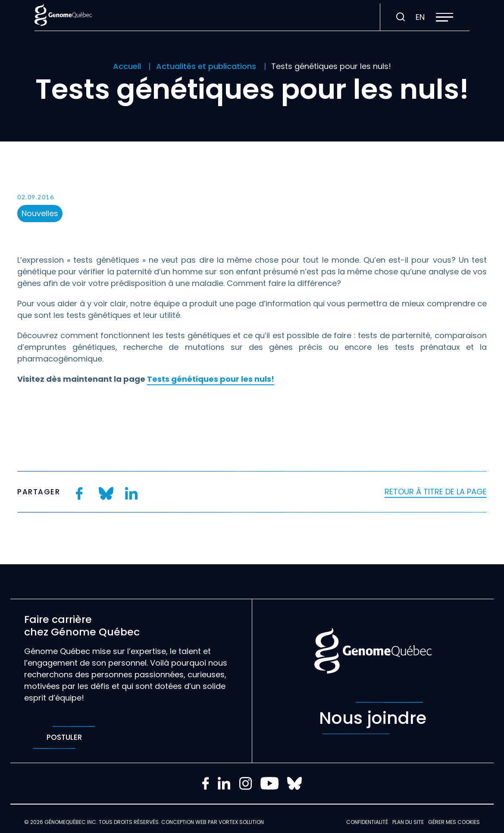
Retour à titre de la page (436, 492)
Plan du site (408, 822)
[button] (445, 17)
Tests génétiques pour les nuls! (211, 379)
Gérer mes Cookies (454, 822)
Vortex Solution (241, 822)
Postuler (64, 737)
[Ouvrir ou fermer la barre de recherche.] (401, 17)
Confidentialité (367, 822)
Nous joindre (373, 718)
